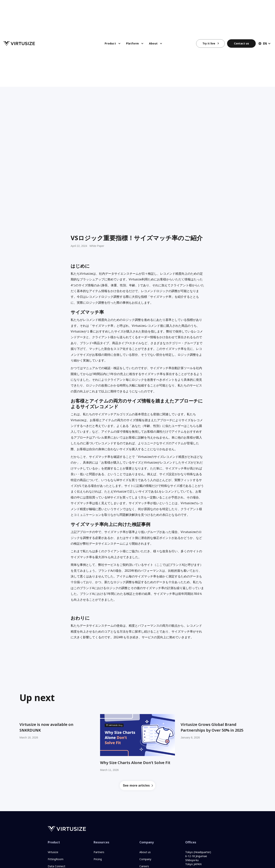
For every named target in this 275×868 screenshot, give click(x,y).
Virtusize (53, 852)
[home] (19, 43)
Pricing (98, 859)
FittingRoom (56, 859)
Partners (99, 852)
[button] (113, 44)
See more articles (136, 785)
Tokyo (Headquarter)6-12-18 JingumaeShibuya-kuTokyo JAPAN (198, 858)
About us (145, 852)
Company (145, 859)
